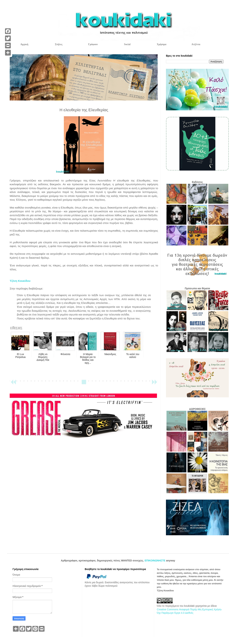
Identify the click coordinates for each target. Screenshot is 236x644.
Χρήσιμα (162, 44)
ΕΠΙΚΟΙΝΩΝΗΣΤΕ (155, 561)
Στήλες (59, 44)
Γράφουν (93, 44)
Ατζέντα (196, 44)
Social (127, 44)
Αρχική (24, 44)
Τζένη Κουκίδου (20, 281)
